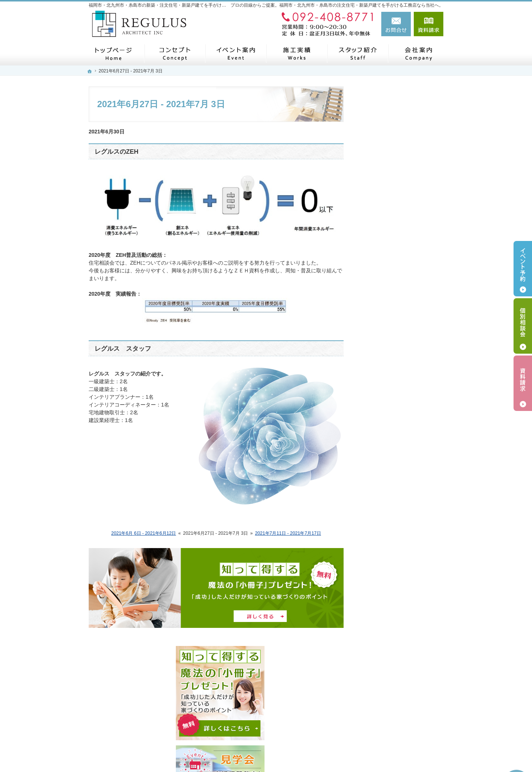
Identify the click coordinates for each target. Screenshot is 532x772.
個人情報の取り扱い (390, 581)
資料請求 (429, 24)
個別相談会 (523, 326)
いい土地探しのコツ (390, 474)
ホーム (374, 256)
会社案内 (377, 322)
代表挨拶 (377, 340)
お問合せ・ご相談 (387, 408)
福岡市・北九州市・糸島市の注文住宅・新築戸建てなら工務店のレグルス (330, 753)
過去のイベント (385, 289)
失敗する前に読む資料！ (395, 565)
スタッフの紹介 (385, 374)
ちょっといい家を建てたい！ (400, 519)
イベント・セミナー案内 (395, 273)
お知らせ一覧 (382, 426)
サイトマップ (382, 598)
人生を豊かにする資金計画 (398, 504)
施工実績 (377, 357)
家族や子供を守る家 (390, 489)
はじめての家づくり (390, 459)
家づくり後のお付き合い (395, 550)
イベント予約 (523, 269)
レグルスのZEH (117, 152)
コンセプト (379, 305)
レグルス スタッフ (123, 349)
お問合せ (396, 24)
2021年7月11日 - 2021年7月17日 (288, 533)
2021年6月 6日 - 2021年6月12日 (144, 533)
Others (374, 443)
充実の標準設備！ (387, 534)
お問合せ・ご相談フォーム (399, 719)
